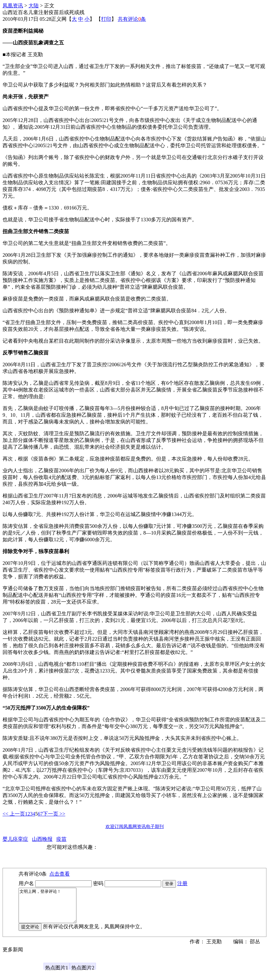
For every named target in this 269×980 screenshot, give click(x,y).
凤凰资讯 (13, 6)
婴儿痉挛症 (15, 839)
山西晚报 (42, 839)
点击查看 (59, 874)
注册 (182, 883)
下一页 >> (54, 814)
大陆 (34, 6)
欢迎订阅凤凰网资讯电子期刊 (135, 827)
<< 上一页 (14, 814)
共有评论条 (132, 19)
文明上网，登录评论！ (51, 909)
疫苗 (61, 839)
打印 (106, 19)
